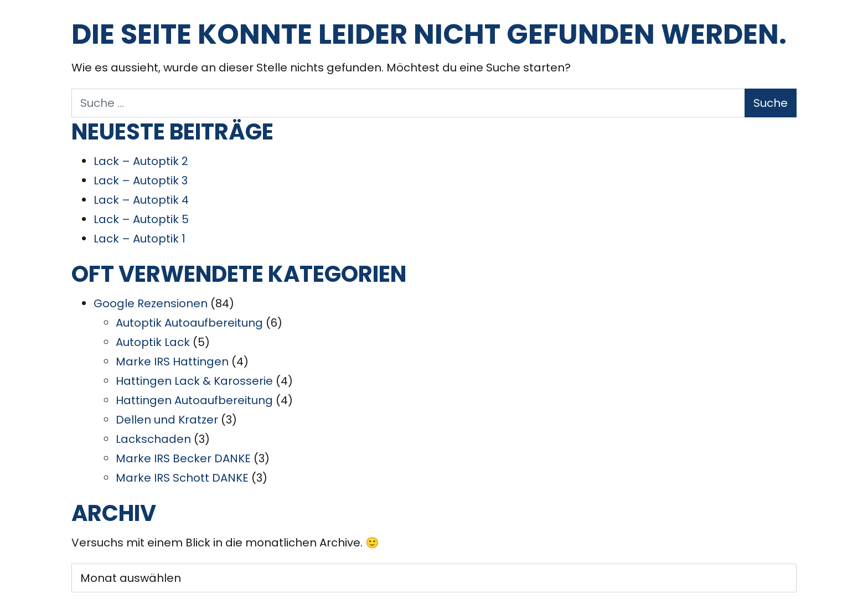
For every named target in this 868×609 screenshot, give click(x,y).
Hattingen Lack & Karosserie (194, 381)
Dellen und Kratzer (167, 420)
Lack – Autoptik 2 (141, 161)
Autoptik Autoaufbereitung (189, 323)
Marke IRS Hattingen (172, 362)
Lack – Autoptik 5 (141, 219)
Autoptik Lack (153, 342)
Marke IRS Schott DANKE (182, 478)
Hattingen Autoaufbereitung (194, 400)
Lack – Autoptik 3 (141, 180)
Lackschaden (153, 439)
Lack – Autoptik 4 (141, 200)
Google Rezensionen (151, 303)
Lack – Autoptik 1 (139, 239)
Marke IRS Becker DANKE (183, 458)
